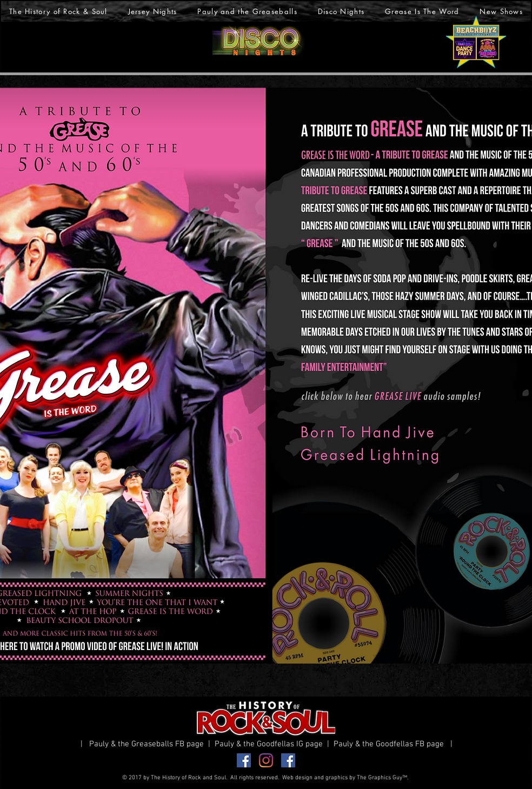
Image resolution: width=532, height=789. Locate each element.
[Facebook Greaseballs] (244, 760)
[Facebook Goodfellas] (288, 760)
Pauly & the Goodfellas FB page (391, 744)
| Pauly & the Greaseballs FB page (144, 744)
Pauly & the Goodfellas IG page (271, 744)
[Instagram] (266, 760)
